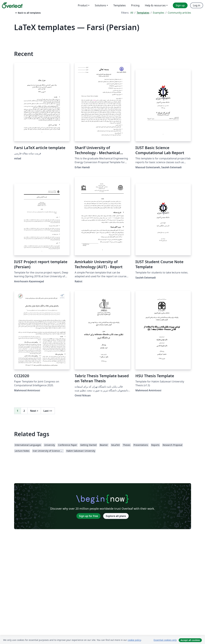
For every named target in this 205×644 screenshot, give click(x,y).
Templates (143, 13)
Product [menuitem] (83, 5)
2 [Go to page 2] (24, 411)
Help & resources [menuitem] (155, 5)
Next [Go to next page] (34, 411)
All (132, 13)
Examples (159, 13)
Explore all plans (116, 516)
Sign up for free (88, 516)
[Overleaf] (12, 5)
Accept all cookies (190, 640)
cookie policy (134, 640)
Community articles (179, 13)
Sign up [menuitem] (180, 5)
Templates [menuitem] (120, 5)
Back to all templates (28, 13)
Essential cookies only (165, 640)
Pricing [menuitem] (135, 5)
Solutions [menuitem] (100, 5)
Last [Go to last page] (48, 411)
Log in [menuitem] (197, 5)
